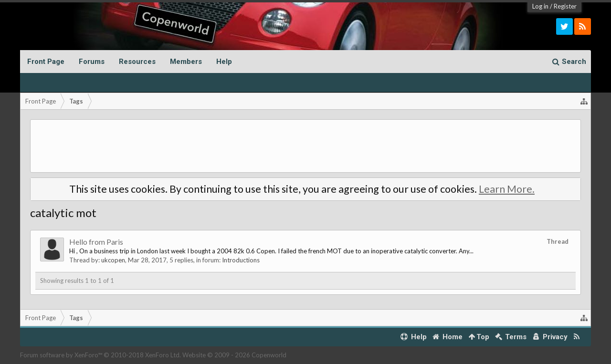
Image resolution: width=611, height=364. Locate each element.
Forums (92, 62)
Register (565, 6)
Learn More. (507, 189)
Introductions (241, 260)
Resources (137, 62)
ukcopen (113, 260)
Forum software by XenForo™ (100, 355)
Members (186, 62)
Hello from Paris (96, 242)
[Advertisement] (305, 146)
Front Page (46, 62)
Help (224, 62)
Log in (540, 6)
